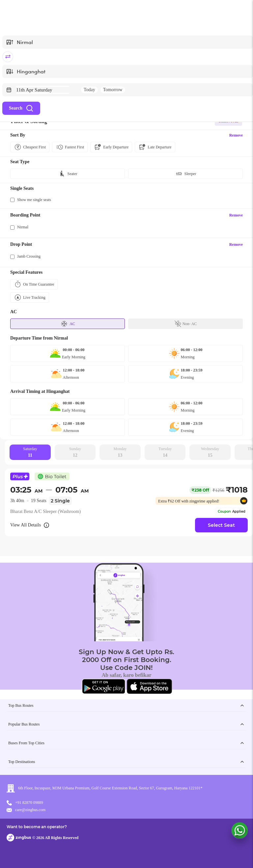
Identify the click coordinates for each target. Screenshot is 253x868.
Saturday (30, 453)
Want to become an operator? (37, 827)
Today (89, 90)
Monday (120, 453)
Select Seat (221, 525)
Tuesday (165, 453)
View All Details (30, 525)
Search (21, 108)
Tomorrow (113, 90)
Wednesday (210, 453)
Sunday (75, 453)
